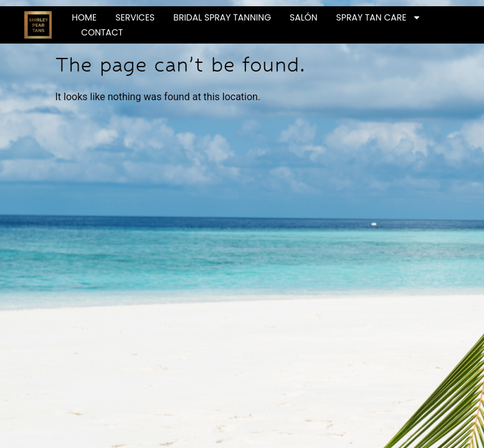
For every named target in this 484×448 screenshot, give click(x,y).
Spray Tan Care (379, 17)
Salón (304, 17)
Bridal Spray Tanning (222, 17)
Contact (102, 32)
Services (135, 17)
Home (84, 17)
